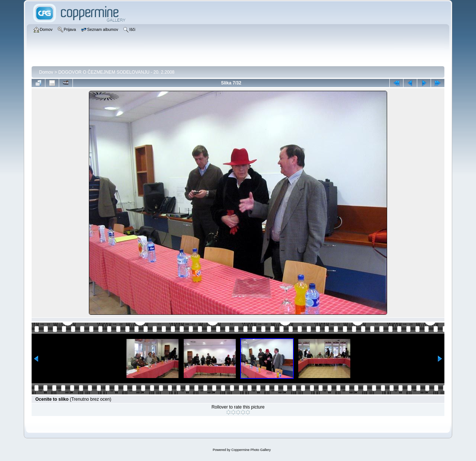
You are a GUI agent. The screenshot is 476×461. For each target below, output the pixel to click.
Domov (46, 72)
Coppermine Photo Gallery (251, 450)
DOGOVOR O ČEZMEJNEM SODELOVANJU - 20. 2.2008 (117, 72)
